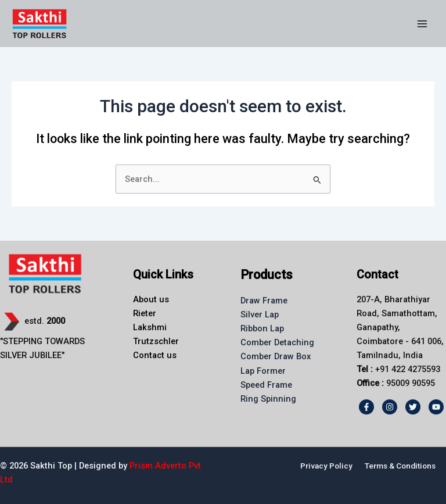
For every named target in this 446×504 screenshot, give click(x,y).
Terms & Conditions (400, 466)
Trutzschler (156, 341)
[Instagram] (390, 407)
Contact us (155, 355)
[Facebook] (366, 407)
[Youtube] (436, 407)
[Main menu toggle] (422, 24)
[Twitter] (413, 407)
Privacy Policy (326, 466)
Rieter (145, 313)
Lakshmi (150, 327)
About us (151, 299)
